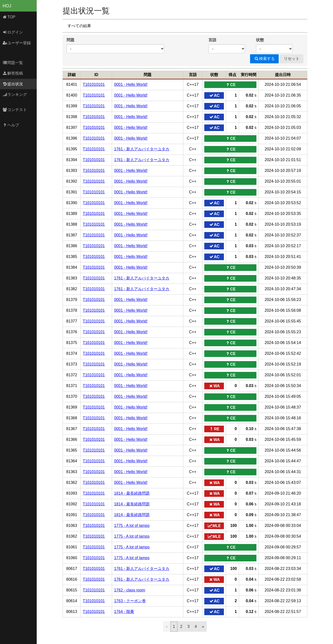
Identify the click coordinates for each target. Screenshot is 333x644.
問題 (70, 40)
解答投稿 (13, 73)
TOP (9, 17)
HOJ (7, 6)
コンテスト (15, 110)
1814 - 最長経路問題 (132, 493)
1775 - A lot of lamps (132, 526)
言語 (212, 40)
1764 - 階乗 (124, 612)
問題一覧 (13, 63)
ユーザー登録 (17, 43)
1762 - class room (130, 590)
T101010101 (94, 84)
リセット (292, 59)
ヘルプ (11, 125)
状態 (260, 40)
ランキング (15, 94)
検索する (264, 59)
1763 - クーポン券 (130, 601)
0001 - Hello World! (131, 84)
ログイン (13, 32)
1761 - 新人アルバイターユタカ (142, 149)
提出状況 (13, 84)
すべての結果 (79, 26)
